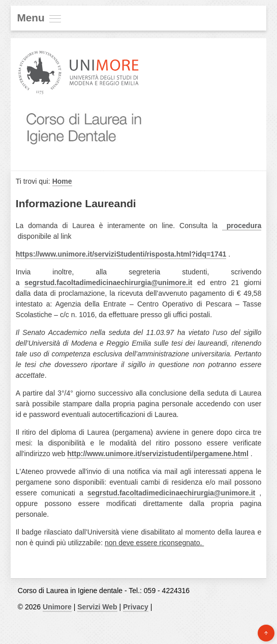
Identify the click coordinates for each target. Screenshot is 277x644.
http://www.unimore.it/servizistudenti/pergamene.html (158, 454)
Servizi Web (97, 607)
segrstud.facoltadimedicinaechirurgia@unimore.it (108, 283)
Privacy (136, 607)
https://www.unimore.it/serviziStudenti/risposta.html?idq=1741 (121, 254)
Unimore (57, 607)
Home (62, 181)
